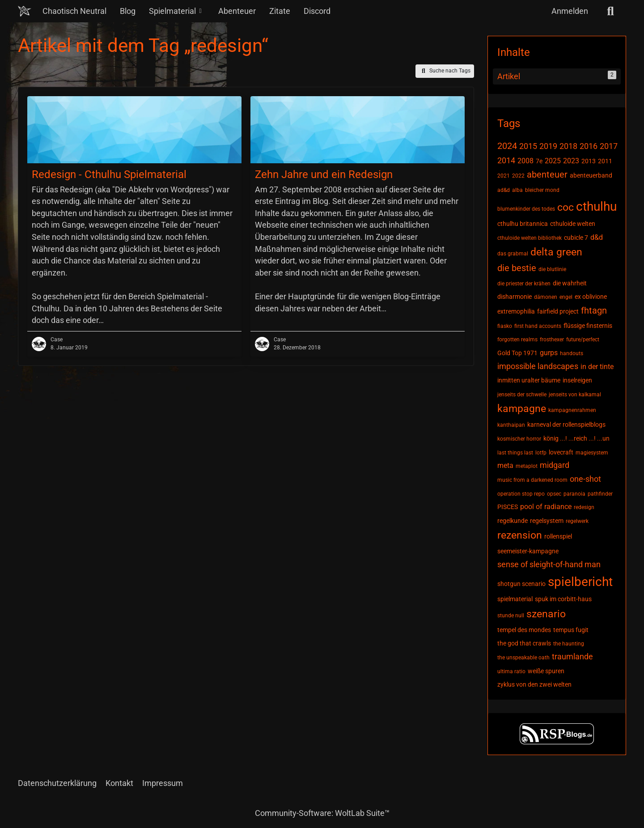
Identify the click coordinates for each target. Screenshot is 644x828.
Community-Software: (322, 813)
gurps (549, 353)
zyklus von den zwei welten (534, 684)
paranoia (574, 494)
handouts (572, 353)
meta (505, 465)
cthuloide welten (573, 224)
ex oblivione (591, 297)
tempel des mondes (524, 630)
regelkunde (513, 521)
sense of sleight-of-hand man (549, 564)
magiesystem (592, 453)
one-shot (585, 479)
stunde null (511, 616)
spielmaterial (515, 599)
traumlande (572, 656)
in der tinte (597, 367)
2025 (553, 161)
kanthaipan (511, 425)
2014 (506, 160)
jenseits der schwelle (522, 395)
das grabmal (513, 254)
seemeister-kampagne (528, 551)
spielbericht (580, 582)
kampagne (522, 409)
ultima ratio (511, 671)
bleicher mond (542, 190)
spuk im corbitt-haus (563, 599)
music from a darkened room (532, 480)
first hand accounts (538, 326)
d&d (597, 237)
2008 (525, 161)
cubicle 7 (576, 238)
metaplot (527, 466)
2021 (504, 176)
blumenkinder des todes (526, 209)
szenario (546, 614)
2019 (548, 146)
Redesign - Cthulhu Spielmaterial (109, 174)
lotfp (541, 453)
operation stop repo (521, 494)
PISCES (508, 507)
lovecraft (561, 452)
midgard (555, 465)
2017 (609, 146)
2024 (507, 146)
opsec (554, 494)
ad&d (504, 190)
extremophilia (516, 311)
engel (566, 297)
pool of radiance (546, 507)
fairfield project (558, 311)
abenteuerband (591, 175)
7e (539, 161)
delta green (556, 252)
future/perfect (583, 340)
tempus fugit (571, 630)
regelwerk (577, 521)
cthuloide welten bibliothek (530, 238)
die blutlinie (552, 269)
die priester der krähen (524, 284)
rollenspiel (558, 536)
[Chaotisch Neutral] (25, 11)
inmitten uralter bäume (529, 380)
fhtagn (594, 310)
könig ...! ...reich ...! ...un (576, 438)
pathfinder (600, 494)
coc (566, 207)
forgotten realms (517, 340)
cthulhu (596, 206)
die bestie (517, 268)
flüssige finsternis (588, 326)
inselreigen (577, 380)
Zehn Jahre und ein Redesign (324, 174)
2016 (589, 146)
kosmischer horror (519, 439)
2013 (589, 161)
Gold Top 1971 (517, 353)
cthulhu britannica (523, 224)
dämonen (546, 297)
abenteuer (547, 174)
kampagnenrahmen (572, 410)
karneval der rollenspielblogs (566, 425)
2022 (518, 176)
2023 (571, 161)
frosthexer (552, 340)
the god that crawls (524, 643)
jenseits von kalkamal (575, 395)
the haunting (569, 644)
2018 (568, 146)
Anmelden (570, 11)
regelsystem (547, 521)
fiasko (505, 326)
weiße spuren (546, 671)
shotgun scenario (521, 584)
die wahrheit (570, 283)
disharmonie (515, 297)
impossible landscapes (538, 366)
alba (517, 190)
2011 (605, 161)
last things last (515, 453)
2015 (528, 146)
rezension (520, 535)
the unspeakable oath (523, 658)
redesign (584, 507)
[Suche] (610, 11)
